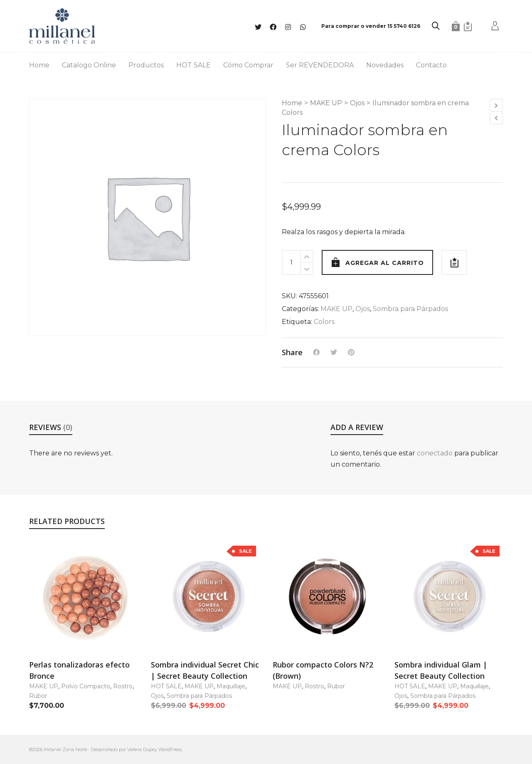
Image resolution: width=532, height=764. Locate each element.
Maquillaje (231, 686)
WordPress (170, 749)
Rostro (123, 686)
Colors (324, 322)
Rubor (38, 696)
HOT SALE (166, 686)
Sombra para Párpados (410, 309)
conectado (435, 453)
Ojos (357, 103)
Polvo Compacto (86, 686)
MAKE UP (326, 103)
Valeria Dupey (142, 749)
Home (292, 103)
